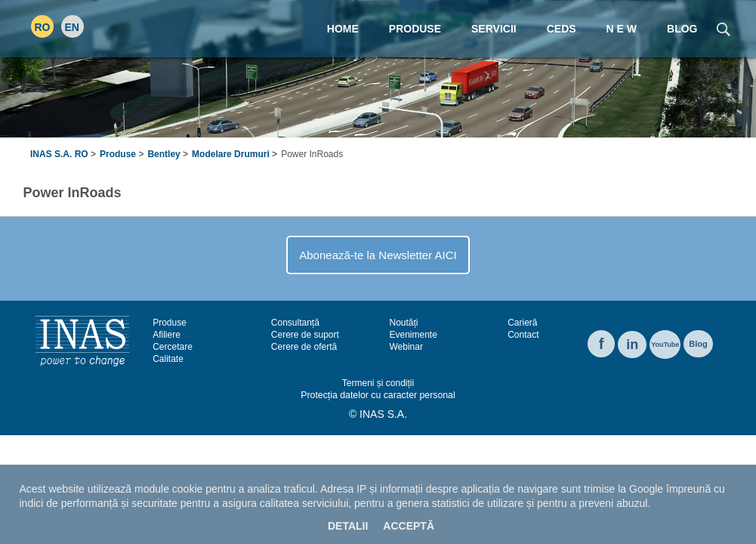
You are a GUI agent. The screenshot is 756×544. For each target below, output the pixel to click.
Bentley (164, 154)
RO (43, 27)
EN (72, 27)
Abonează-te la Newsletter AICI (378, 255)
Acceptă (409, 526)
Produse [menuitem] (415, 29)
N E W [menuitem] (622, 29)
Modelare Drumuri (231, 154)
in (632, 345)
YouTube (665, 345)
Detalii (348, 526)
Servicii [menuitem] (494, 29)
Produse (118, 154)
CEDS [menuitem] (562, 29)
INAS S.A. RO (59, 154)
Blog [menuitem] (682, 29)
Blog (698, 344)
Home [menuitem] (343, 29)
